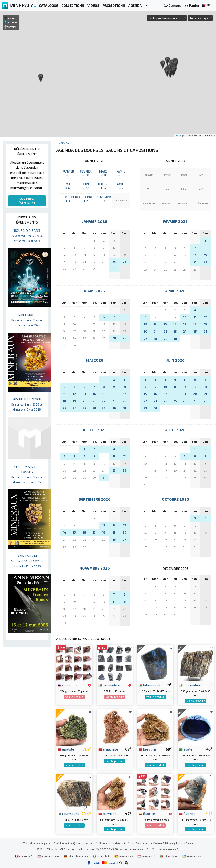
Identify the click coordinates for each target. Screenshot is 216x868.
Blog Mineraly (47, 849)
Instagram (86, 849)
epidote (66, 749)
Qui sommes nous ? (85, 843)
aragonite (108, 749)
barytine (148, 749)
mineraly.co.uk (49, 856)
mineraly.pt (169, 856)
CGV (25, 843)
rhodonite (68, 685)
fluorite (147, 813)
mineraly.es (124, 856)
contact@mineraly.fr (136, 849)
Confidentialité (62, 843)
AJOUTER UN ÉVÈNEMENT (27, 201)
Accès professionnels (137, 843)
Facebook (68, 849)
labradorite (150, 685)
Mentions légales (40, 843)
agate (186, 749)
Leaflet (178, 135)
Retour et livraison (110, 843)
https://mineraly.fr (167, 849)
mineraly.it (102, 856)
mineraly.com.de (76, 856)
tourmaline (109, 685)
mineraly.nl (147, 856)
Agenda (64, 143)
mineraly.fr (24, 856)
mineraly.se (192, 856)
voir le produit (74, 697)
